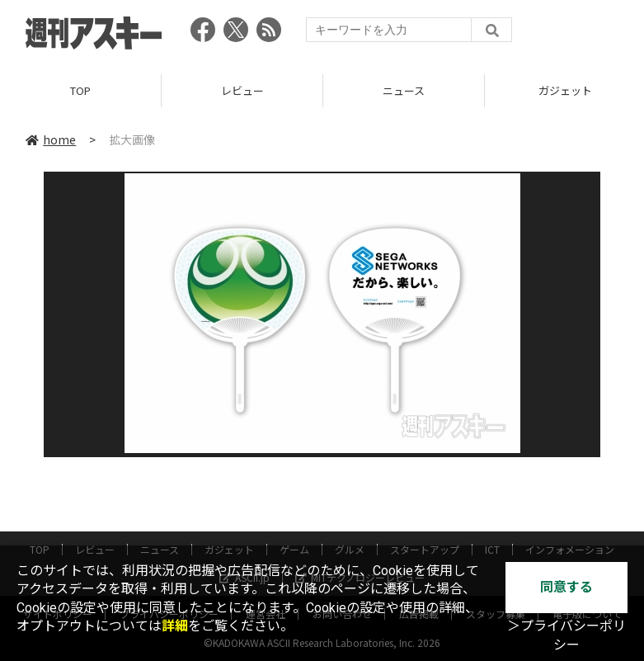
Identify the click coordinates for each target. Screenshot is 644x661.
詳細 (175, 626)
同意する (566, 587)
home (51, 139)
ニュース (404, 90)
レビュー (242, 90)
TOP (80, 90)
